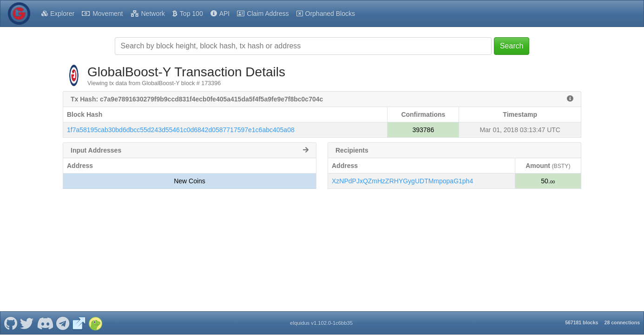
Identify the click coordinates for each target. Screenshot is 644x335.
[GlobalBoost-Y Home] (19, 13)
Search (512, 46)
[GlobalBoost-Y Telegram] (63, 323)
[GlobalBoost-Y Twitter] (27, 323)
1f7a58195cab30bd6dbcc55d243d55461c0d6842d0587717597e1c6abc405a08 (181, 130)
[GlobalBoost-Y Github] (10, 323)
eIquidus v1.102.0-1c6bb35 (321, 323)
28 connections (622, 322)
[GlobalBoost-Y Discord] (45, 323)
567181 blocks (582, 322)
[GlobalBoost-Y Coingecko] (95, 323)
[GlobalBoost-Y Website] (79, 323)
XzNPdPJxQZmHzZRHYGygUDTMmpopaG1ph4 (402, 181)
